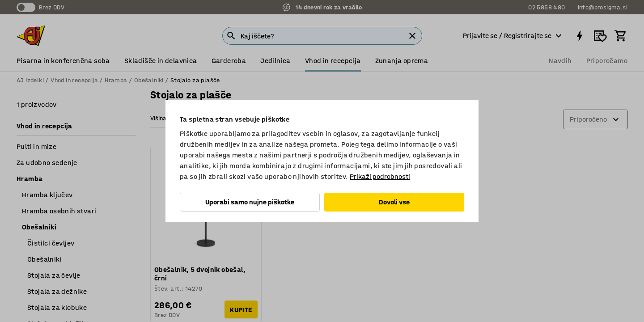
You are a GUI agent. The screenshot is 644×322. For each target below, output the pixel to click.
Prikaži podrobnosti (380, 176)
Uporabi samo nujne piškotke (250, 202)
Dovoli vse (394, 202)
